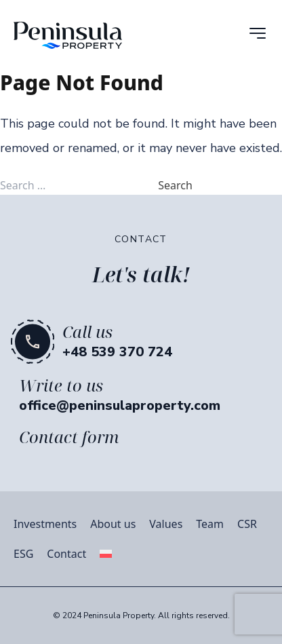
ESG (23, 554)
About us (113, 524)
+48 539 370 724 (117, 352)
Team (210, 524)
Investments (45, 524)
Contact (66, 554)
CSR (247, 524)
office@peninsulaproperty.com (120, 405)
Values (166, 524)
